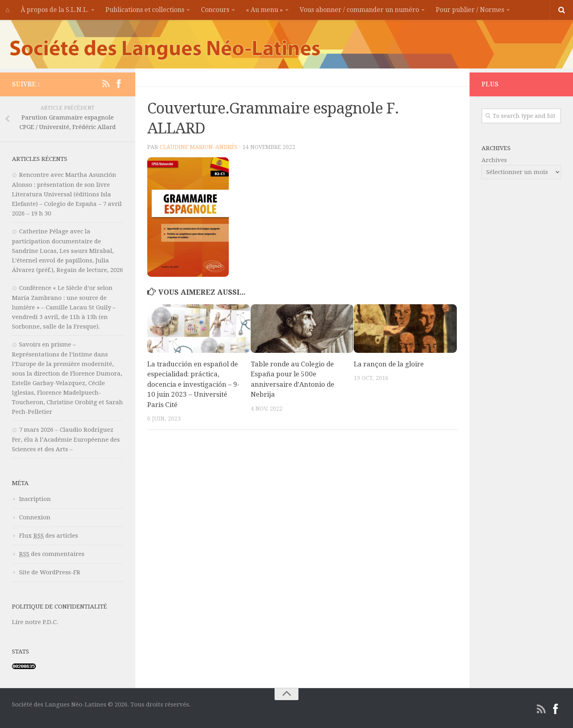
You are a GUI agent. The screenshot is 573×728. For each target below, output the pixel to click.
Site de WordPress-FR (50, 572)
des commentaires (52, 554)
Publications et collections (145, 10)
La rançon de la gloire (389, 364)
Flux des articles (49, 536)
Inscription (35, 499)
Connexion (35, 517)
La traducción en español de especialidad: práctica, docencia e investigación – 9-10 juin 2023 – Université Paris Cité (193, 384)
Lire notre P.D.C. (35, 622)
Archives (494, 160)
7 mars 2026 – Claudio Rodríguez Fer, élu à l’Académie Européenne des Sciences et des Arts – (66, 439)
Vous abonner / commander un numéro (359, 10)
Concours (215, 10)
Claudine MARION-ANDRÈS (199, 147)
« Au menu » (264, 10)
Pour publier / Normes (470, 10)
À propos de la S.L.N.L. (55, 10)
